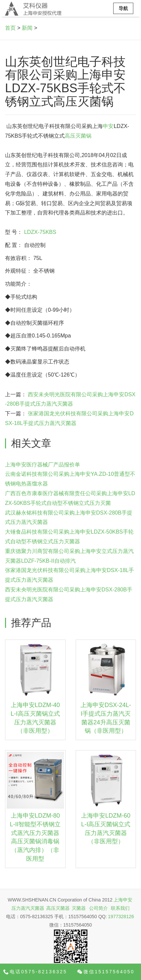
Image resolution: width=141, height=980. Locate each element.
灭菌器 (79, 908)
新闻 (27, 28)
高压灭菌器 (58, 908)
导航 (123, 8)
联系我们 (120, 908)
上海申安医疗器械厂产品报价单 (43, 465)
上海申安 (123, 900)
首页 (10, 28)
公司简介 (98, 908)
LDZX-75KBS (40, 232)
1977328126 (121, 917)
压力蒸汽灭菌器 (28, 908)
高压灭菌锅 (78, 136)
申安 (108, 126)
